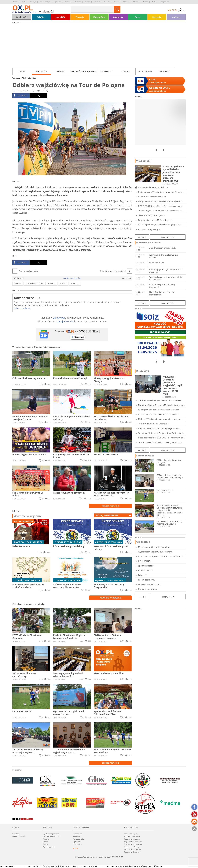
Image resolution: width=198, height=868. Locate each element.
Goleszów (68, 2)
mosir (18, 284)
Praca (137, 17)
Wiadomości (22, 17)
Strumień (136, 2)
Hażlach (78, 2)
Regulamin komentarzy (133, 842)
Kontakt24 (61, 17)
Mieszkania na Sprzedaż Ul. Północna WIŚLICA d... (161, 556)
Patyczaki (142, 575)
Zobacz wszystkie (110, 506)
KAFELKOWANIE (145, 570)
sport (63, 284)
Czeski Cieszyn (45, 2)
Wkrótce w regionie (28, 516)
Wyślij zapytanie (49, 847)
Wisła (154, 2)
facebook (20, 96)
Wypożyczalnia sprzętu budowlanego (155, 552)
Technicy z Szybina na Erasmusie (153, 424)
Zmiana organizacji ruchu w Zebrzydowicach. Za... (161, 211)
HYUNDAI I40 (144, 561)
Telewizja (80, 17)
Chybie (24, 2)
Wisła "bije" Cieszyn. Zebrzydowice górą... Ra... (160, 225)
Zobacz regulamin (22, 308)
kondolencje (164, 71)
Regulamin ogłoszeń (132, 839)
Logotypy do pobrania (51, 834)
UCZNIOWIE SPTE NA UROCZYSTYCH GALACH (159, 414)
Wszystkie (22, 71)
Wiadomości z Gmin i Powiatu (84, 71)
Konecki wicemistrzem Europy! (152, 197)
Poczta (76, 848)
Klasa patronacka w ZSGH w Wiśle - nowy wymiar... (161, 438)
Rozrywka (157, 17)
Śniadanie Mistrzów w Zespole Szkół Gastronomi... (161, 433)
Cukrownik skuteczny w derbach (153, 187)
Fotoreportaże (107, 71)
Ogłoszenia (118, 17)
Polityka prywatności (132, 836)
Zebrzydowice (164, 2)
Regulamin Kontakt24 (132, 852)
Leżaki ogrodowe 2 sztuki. (150, 584)
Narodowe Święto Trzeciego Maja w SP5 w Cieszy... (161, 405)
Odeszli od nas (145, 71)
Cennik (45, 842)
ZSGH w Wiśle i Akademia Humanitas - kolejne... (160, 419)
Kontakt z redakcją (19, 836)
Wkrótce (41, 17)
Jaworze (107, 2)
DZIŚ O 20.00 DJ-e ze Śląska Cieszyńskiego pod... (160, 206)
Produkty (46, 839)
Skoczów (126, 2)
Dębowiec (57, 2)
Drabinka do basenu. (148, 589)
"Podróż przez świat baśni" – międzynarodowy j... (161, 442)
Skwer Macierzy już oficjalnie (151, 215)
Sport (35, 78)
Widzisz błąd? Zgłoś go (72, 278)
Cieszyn (33, 2)
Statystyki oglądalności (51, 836)
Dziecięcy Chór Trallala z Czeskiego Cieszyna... (159, 410)
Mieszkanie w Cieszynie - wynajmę (154, 547)
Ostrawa (116, 2)
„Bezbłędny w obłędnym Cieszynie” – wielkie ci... (160, 400)
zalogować (59, 318)
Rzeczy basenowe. (147, 580)
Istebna (87, 2)
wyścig (52, 284)
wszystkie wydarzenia (110, 598)
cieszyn (75, 284)
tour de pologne (35, 284)
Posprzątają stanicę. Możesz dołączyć (155, 220)
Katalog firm (99, 17)
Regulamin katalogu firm (134, 844)
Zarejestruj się (65, 321)
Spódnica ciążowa (146, 566)
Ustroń (145, 2)
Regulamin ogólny (131, 834)
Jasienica (97, 2)
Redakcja (16, 834)
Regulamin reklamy (132, 847)
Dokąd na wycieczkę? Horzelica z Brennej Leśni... (160, 201)
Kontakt (46, 844)
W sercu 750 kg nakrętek (149, 229)
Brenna (15, 2)
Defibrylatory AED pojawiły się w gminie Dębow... (161, 192)
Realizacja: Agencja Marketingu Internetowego (99, 857)
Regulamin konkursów (133, 849)
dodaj (107, 515)
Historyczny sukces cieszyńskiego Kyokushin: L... (160, 428)
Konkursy (176, 17)
